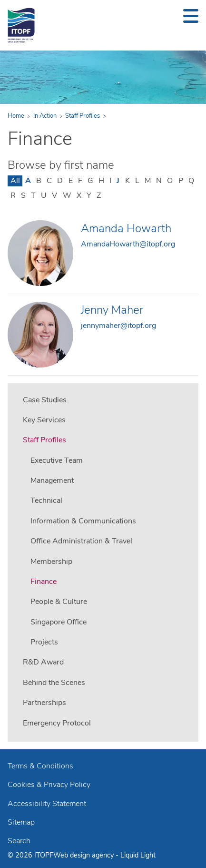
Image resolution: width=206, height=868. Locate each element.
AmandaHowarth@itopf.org (128, 244)
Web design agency (84, 855)
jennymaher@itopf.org (118, 326)
